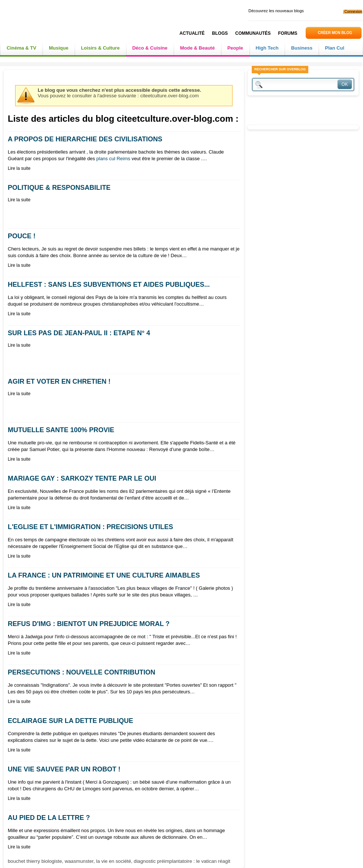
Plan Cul (335, 48)
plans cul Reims (113, 159)
